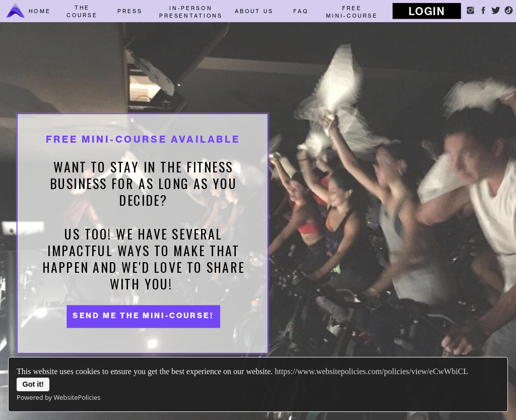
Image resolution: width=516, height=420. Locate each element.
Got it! (33, 384)
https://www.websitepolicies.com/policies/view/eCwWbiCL (371, 371)
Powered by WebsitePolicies (58, 397)
